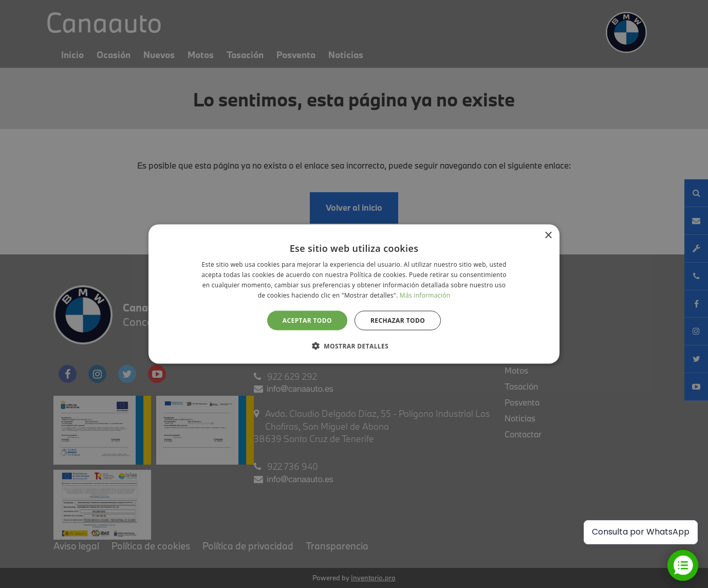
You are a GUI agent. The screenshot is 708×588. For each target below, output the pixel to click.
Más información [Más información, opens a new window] (425, 295)
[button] (354, 345)
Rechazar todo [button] (398, 320)
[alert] (354, 294)
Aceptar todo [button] (307, 320)
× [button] (548, 236)
